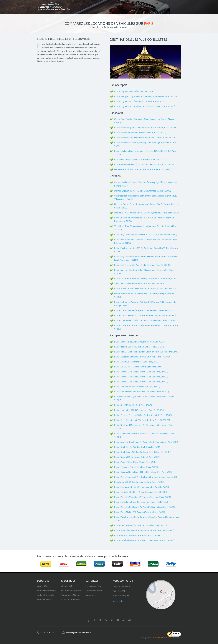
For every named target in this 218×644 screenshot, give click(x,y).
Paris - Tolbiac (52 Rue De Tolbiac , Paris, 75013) (136, 467)
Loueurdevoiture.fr (160, 638)
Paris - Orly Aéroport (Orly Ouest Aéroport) (134, 91)
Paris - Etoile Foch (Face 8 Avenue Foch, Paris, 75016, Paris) (141, 502)
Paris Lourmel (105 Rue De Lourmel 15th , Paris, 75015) (139, 482)
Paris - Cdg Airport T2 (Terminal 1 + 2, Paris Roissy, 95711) (140, 101)
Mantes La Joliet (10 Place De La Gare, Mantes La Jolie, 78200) (143, 191)
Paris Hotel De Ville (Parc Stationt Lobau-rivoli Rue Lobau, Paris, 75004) (147, 352)
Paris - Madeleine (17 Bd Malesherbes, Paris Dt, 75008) (139, 410)
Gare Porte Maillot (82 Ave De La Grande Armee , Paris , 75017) (143, 169)
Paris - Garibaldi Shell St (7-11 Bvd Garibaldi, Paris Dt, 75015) (141, 492)
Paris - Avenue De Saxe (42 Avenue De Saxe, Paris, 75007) (141, 372)
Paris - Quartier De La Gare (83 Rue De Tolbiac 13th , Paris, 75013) (144, 472)
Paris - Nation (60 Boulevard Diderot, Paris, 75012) (137, 457)
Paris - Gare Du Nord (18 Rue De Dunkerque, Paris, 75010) (140, 133)
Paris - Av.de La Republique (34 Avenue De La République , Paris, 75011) (146, 442)
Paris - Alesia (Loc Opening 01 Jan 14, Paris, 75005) (137, 362)
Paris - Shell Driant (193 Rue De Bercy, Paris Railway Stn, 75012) (143, 452)
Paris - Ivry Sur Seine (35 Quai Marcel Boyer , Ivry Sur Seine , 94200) (145, 315)
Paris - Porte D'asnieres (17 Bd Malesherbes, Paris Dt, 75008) (142, 420)
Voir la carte (118, 601)
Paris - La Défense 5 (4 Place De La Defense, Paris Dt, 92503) (142, 265)
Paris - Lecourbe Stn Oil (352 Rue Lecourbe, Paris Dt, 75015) (142, 487)
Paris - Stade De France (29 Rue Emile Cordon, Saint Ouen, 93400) (145, 288)
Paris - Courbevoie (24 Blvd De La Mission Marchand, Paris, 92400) (145, 320)
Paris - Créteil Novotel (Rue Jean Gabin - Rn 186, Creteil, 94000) (143, 310)
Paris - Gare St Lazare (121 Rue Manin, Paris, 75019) (137, 535)
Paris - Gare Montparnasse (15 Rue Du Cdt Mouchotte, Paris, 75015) (145, 128)
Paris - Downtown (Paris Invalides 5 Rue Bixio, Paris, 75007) (142, 392)
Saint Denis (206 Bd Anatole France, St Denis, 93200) (139, 283)
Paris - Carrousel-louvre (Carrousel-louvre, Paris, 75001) (140, 342)
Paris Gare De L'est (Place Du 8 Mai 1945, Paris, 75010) (139, 159)
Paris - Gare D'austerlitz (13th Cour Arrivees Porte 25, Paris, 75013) (144, 164)
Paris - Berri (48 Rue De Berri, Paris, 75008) (134, 405)
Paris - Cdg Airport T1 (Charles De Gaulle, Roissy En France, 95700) (145, 106)
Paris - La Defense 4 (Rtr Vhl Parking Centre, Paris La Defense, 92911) (145, 279)
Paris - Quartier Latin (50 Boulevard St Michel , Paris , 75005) (142, 357)
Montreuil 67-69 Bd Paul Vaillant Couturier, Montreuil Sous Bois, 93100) (147, 213)
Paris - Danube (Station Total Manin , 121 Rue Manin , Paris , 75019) (144, 540)
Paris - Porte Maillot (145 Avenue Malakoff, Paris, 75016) (140, 512)
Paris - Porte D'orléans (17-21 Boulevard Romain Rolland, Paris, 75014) (146, 477)
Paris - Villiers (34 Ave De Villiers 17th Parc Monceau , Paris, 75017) (144, 530)
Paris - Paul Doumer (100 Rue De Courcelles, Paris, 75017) (141, 525)
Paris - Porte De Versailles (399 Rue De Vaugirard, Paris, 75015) (143, 497)
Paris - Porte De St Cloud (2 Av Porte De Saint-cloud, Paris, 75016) (145, 507)
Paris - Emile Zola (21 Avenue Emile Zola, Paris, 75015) (139, 367)
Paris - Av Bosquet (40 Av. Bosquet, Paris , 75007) (137, 387)
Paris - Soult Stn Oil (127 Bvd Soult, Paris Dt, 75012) (137, 447)
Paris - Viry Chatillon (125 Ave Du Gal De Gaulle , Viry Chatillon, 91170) (146, 235)
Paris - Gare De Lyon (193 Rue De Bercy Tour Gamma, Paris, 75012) (145, 138)
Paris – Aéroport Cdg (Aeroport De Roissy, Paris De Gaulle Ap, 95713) (145, 96)
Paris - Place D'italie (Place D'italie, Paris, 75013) (136, 462)
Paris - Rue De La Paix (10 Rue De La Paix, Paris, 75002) (139, 347)
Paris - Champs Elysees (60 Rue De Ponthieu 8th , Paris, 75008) (144, 415)
